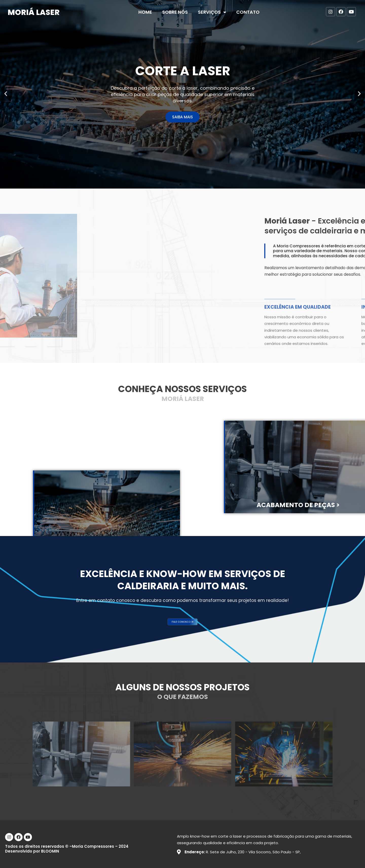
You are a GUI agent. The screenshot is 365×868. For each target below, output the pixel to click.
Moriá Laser (34, 12)
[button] (180, 184)
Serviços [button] (212, 12)
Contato (248, 12)
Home (145, 12)
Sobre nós (175, 12)
